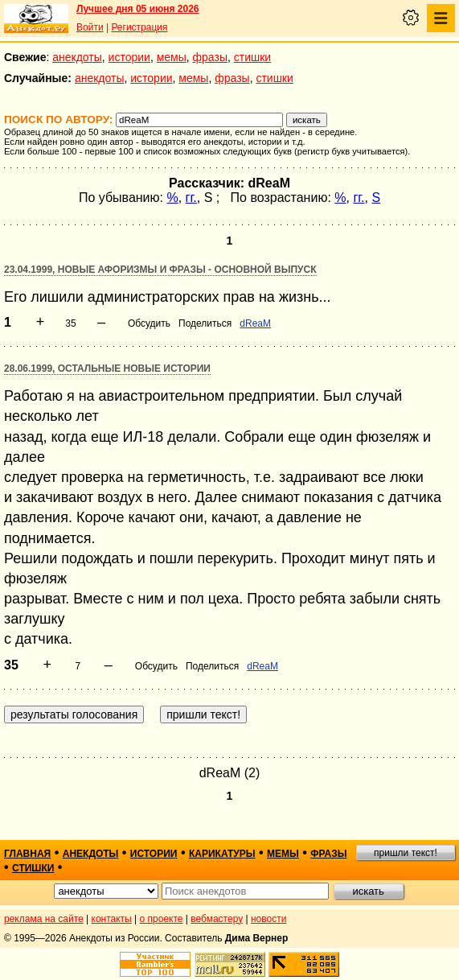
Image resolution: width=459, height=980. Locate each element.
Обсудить (149, 323)
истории (129, 57)
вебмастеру (217, 919)
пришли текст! (406, 853)
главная (27, 854)
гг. (191, 198)
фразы (210, 57)
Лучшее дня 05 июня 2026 (138, 9)
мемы (172, 57)
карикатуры (222, 854)
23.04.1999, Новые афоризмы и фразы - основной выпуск (160, 270)
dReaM (255, 323)
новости (268, 919)
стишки (252, 57)
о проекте (162, 919)
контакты (112, 919)
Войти (90, 27)
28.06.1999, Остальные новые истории (107, 369)
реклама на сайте (44, 919)
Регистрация (139, 27)
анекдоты (77, 57)
